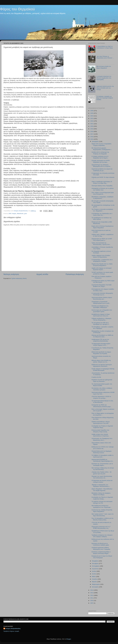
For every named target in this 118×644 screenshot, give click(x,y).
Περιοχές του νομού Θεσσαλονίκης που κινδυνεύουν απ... (102, 477)
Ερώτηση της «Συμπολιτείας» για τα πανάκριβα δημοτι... (102, 464)
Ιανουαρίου (95, 587)
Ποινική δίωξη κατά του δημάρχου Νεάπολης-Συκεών (102, 452)
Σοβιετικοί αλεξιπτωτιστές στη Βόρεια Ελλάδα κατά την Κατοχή (105, 88)
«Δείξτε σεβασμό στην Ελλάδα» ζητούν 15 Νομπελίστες (101, 256)
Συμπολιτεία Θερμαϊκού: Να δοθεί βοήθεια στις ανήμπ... (102, 286)
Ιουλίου (94, 571)
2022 (92, 121)
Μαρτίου (95, 582)
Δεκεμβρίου (96, 141)
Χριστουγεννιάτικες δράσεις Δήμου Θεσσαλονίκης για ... (102, 298)
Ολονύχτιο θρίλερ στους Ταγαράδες (102, 186)
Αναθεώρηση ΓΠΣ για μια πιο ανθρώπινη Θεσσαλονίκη (100, 340)
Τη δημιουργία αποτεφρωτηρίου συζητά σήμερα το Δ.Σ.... (101, 344)
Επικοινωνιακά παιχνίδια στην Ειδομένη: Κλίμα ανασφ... (100, 431)
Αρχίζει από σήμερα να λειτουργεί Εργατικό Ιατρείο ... (102, 269)
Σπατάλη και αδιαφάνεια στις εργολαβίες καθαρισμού (100, 307)
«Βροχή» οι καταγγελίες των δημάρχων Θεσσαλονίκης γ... (101, 485)
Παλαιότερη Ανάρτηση (75, 274)
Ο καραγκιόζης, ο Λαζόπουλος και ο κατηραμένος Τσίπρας (102, 260)
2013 (92, 593)
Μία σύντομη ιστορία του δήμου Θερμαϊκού (104, 67)
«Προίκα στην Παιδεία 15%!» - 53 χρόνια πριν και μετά (101, 473)
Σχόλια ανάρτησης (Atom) (19, 278)
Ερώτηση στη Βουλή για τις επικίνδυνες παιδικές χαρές (100, 544)
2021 (92, 124)
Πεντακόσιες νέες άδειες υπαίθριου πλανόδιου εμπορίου (102, 389)
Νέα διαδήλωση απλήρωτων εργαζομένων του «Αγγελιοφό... (102, 506)
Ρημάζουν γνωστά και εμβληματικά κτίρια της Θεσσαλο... (102, 381)
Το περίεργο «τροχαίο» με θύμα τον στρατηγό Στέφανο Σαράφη (105, 98)
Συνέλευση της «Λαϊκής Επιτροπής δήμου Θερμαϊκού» (102, 511)
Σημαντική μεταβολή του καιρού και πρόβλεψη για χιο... (102, 170)
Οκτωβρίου (95, 563)
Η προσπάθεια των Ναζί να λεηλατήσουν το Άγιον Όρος (105, 47)
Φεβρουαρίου (96, 584)
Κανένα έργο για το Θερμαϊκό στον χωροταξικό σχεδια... (102, 311)
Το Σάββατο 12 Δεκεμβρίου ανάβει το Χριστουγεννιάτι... (103, 456)
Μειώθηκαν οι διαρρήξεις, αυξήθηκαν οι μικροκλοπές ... (103, 198)
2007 (92, 603)
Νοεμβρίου (95, 561)
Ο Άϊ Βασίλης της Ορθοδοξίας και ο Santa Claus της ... (102, 214)
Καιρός (14, 214)
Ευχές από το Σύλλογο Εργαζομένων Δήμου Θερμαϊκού (103, 227)
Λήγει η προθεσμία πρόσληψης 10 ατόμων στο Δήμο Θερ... (102, 182)
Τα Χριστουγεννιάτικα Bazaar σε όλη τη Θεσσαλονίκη (102, 402)
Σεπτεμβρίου (96, 566)
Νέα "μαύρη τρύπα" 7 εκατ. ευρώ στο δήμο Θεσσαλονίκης (103, 515)
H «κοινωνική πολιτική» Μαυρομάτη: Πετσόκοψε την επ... (102, 294)
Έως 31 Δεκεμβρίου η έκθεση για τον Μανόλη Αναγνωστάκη (103, 519)
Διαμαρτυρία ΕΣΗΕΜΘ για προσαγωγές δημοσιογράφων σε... (103, 460)
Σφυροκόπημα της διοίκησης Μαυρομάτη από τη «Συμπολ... (101, 166)
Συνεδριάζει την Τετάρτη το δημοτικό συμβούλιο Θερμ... (102, 427)
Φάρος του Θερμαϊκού (17, 9)
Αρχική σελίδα (42, 274)
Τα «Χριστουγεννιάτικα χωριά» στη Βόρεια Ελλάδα (102, 385)
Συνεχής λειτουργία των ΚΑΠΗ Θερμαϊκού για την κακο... (101, 161)
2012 (92, 595)
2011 (92, 598)
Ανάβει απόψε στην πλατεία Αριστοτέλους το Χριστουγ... (101, 435)
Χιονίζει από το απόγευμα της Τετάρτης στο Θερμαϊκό (100, 153)
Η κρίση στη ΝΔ (96, 377)
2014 (92, 590)
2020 (92, 126)
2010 (92, 601)
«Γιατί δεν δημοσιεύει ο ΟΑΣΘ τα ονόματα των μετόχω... (101, 397)
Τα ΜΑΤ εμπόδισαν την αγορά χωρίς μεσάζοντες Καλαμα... (102, 273)
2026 (92, 111)
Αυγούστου (95, 569)
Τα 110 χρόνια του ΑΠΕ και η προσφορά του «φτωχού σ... (101, 323)
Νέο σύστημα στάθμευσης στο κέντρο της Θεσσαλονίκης (103, 469)
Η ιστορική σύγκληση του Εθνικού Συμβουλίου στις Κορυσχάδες (104, 78)
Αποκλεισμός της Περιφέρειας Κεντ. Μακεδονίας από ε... (102, 439)
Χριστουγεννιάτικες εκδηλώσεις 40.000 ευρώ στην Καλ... (103, 393)
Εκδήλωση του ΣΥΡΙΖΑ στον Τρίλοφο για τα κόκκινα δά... (103, 448)
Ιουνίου (94, 574)
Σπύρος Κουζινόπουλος (13, 629)
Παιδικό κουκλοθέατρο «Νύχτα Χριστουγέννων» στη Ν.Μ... (101, 422)
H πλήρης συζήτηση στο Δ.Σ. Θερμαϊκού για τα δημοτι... (100, 157)
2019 (92, 129)
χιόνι (26, 214)
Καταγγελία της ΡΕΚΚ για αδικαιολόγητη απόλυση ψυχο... (102, 406)
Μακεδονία (20, 214)
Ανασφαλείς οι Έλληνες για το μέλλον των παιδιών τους (103, 189)
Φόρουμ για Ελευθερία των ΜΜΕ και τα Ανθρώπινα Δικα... (102, 336)
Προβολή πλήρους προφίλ (11, 631)
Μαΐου (94, 577)
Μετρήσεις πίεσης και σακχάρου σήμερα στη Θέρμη (101, 494)
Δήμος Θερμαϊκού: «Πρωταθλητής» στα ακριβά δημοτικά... (102, 490)
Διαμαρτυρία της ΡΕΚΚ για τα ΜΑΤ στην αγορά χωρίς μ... (102, 240)
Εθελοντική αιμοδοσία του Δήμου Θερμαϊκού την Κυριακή (101, 353)
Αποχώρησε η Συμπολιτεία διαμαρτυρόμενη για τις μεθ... (101, 302)
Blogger (69, 639)
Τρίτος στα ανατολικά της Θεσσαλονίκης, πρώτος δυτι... (101, 244)
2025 (92, 113)
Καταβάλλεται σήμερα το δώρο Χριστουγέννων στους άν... (101, 315)
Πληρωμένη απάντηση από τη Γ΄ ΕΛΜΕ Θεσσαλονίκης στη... (101, 527)
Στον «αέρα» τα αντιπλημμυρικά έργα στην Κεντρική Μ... (103, 193)
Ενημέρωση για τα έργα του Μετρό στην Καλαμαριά (102, 557)
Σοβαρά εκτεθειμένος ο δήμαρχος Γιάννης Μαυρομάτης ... (102, 319)
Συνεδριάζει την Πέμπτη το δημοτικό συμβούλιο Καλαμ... (102, 498)
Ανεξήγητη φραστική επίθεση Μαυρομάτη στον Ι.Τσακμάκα (101, 548)
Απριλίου (95, 579)
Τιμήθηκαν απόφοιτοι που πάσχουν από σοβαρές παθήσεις (102, 536)
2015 (92, 139)
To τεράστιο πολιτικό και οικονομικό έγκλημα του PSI (102, 502)
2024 (92, 116)
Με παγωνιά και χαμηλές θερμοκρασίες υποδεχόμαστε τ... (102, 149)
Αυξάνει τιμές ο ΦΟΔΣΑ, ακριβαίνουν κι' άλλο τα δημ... (103, 235)
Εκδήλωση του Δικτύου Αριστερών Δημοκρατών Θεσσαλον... (102, 365)
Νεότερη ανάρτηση (11, 274)
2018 (92, 131)
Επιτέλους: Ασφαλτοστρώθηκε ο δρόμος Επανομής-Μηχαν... (101, 553)
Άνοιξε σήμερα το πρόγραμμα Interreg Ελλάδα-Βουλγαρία (103, 370)
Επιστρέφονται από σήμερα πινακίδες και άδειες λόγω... (103, 290)
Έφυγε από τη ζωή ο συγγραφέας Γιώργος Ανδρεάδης (102, 145)
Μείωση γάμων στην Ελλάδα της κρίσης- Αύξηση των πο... (101, 361)
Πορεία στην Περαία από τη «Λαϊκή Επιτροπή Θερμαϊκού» (102, 265)
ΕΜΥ (10, 214)
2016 (92, 137)
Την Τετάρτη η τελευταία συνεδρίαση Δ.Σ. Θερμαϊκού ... (102, 210)
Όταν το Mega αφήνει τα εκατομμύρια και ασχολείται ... (103, 414)
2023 (92, 118)
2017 (92, 134)
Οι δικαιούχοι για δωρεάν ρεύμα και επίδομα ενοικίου (102, 481)
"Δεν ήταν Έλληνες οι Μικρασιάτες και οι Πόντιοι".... (105, 57)
